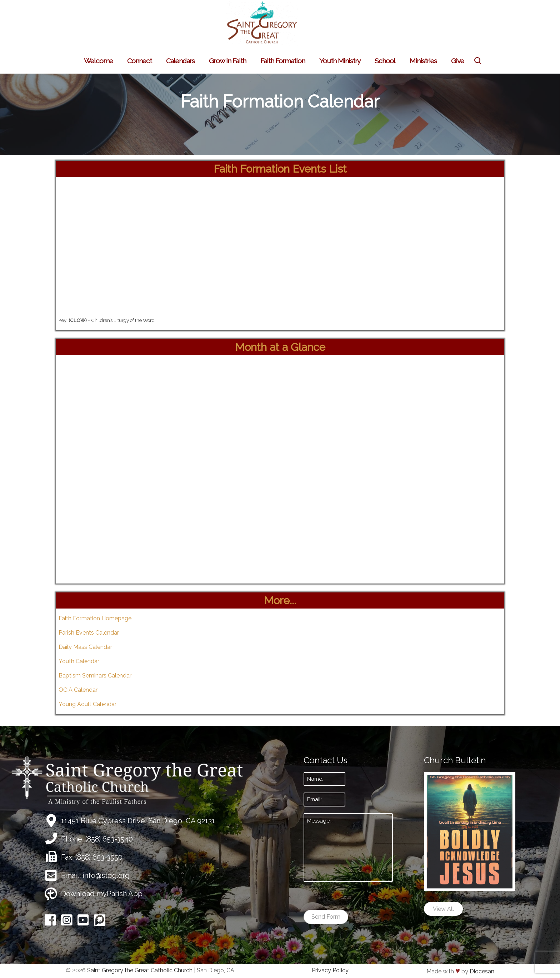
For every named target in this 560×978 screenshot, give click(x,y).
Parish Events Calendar (89, 633)
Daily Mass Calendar (85, 647)
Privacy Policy (330, 970)
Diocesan (482, 971)
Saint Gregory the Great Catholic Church (140, 970)
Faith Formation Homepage (95, 618)
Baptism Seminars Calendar (95, 676)
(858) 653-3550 (99, 857)
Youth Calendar (79, 661)
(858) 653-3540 (109, 839)
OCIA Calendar (78, 690)
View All (443, 909)
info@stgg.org (106, 875)
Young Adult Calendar (87, 704)
